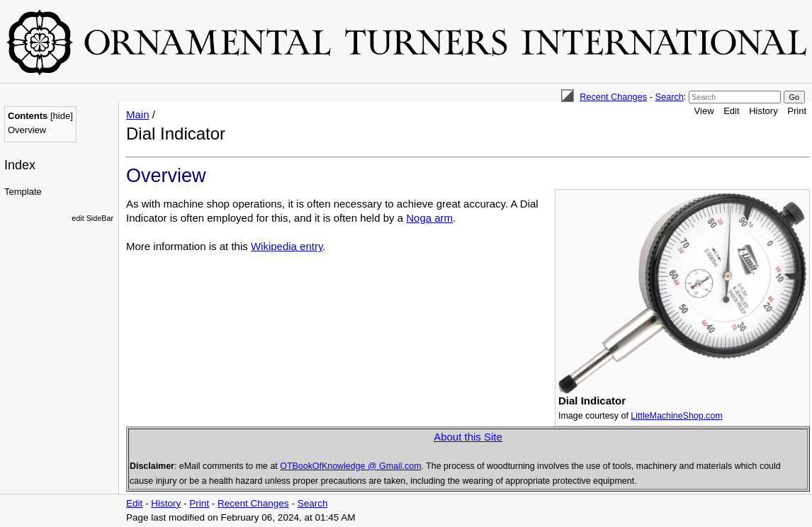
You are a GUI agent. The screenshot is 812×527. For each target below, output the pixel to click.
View (704, 111)
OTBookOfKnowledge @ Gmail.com (350, 466)
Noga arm (429, 218)
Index (20, 165)
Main (138, 114)
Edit (731, 111)
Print (797, 111)
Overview (27, 130)
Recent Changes (613, 97)
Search (669, 97)
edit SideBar (92, 218)
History (763, 111)
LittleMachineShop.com (676, 416)
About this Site (468, 437)
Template (23, 192)
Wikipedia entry (287, 246)
